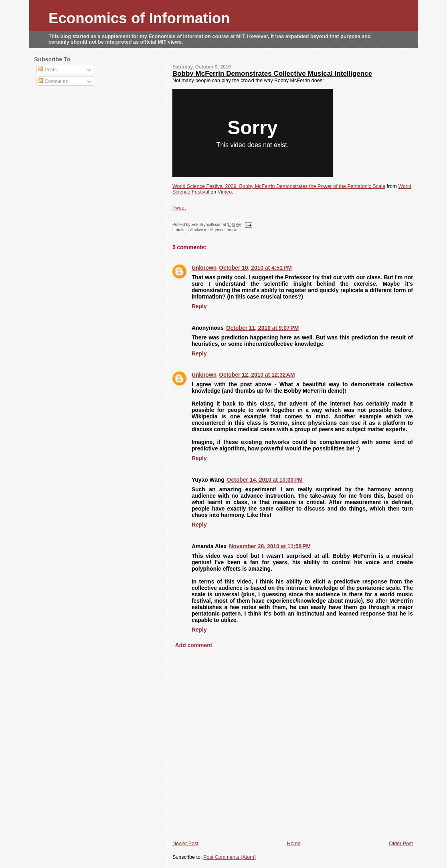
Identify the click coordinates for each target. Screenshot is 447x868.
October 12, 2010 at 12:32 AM (257, 375)
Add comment (194, 645)
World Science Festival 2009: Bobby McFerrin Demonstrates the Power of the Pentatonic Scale (279, 186)
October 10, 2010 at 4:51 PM (255, 268)
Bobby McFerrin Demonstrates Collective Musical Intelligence (272, 74)
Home (294, 844)
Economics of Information (139, 18)
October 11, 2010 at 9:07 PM (262, 328)
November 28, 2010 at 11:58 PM (270, 546)
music (232, 230)
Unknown (204, 268)
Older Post (401, 844)
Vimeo (225, 192)
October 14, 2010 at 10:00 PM (265, 480)
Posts (48, 70)
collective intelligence (205, 230)
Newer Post (185, 844)
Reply (199, 306)
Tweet (179, 208)
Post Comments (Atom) (230, 857)
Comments (53, 81)
